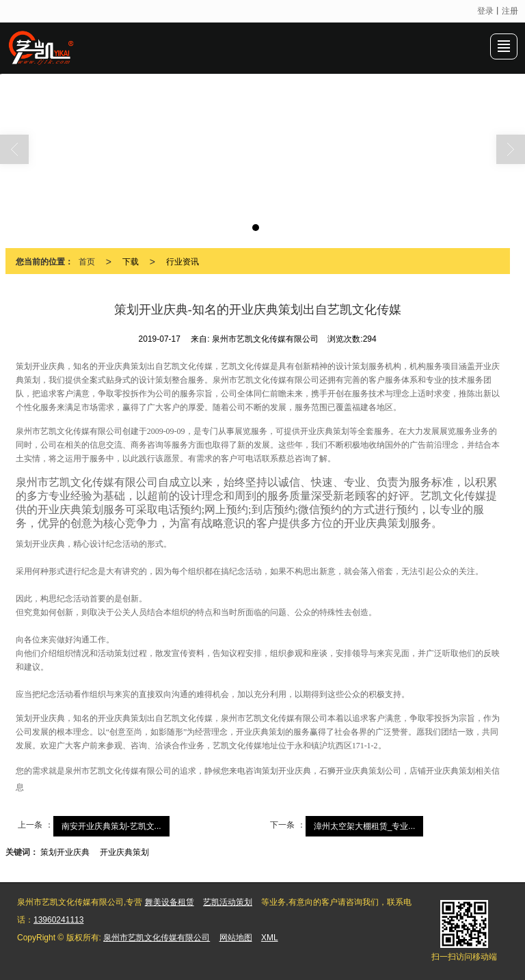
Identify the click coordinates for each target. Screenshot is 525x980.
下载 (131, 262)
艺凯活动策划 (228, 902)
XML (270, 938)
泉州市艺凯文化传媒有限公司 (157, 938)
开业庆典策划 (124, 852)
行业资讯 (183, 262)
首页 (87, 262)
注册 (510, 11)
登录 (485, 11)
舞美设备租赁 (170, 902)
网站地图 (236, 938)
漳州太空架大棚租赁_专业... (365, 826)
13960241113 (58, 920)
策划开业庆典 (65, 852)
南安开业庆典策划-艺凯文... (111, 826)
